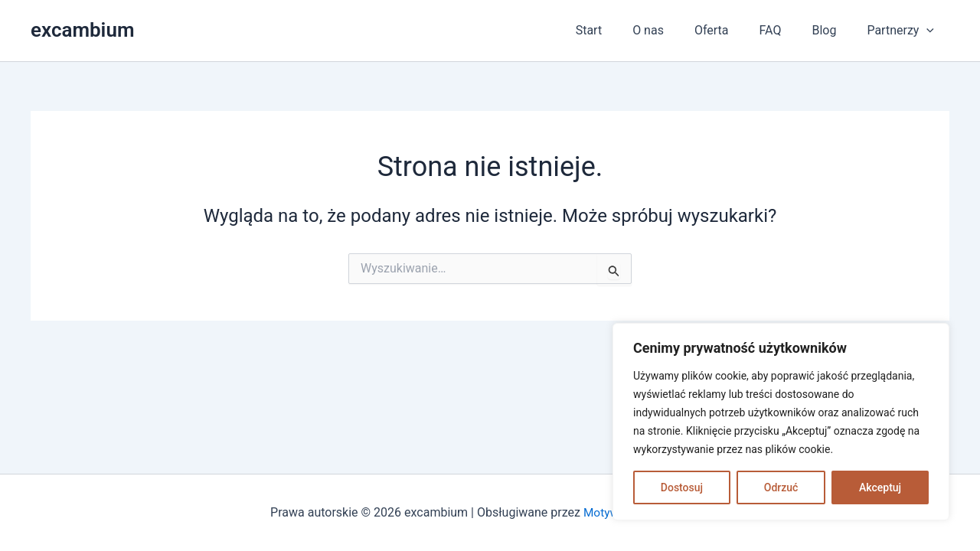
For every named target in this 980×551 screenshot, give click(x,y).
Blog (833, 30)
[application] (929, 31)
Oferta (733, 30)
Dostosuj (682, 487)
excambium (82, 30)
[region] (781, 422)
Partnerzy (903, 31)
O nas (676, 30)
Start (622, 30)
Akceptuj (880, 487)
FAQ (786, 30)
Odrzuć (781, 487)
